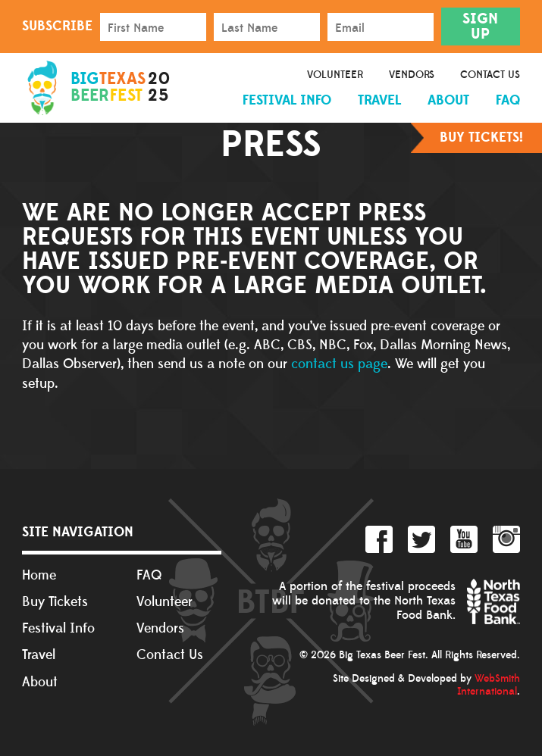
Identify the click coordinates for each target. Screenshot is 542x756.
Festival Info (287, 100)
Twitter (421, 539)
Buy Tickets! (481, 137)
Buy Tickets (55, 602)
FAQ (508, 100)
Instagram (506, 539)
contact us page (339, 364)
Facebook (379, 539)
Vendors (412, 75)
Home (39, 575)
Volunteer (335, 75)
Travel (379, 100)
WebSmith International (489, 685)
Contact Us (490, 75)
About (448, 100)
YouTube (464, 539)
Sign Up (480, 27)
